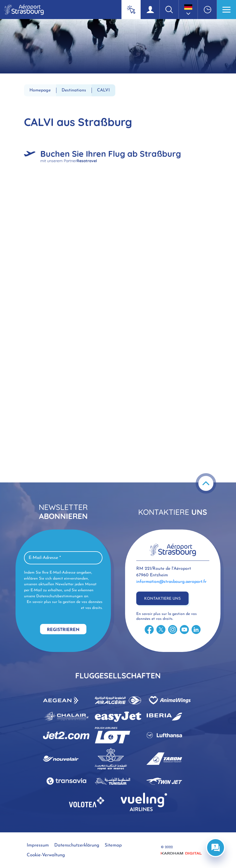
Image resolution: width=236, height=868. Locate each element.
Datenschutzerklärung (77, 845)
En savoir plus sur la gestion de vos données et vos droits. (65, 605)
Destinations (74, 90)
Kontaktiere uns (162, 599)
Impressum (38, 845)
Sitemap (113, 845)
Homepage (40, 90)
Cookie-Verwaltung (46, 855)
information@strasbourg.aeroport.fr (171, 582)
